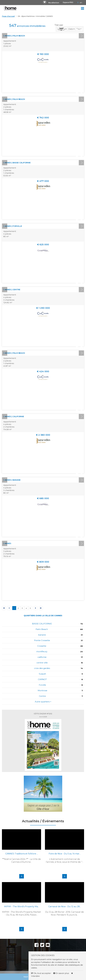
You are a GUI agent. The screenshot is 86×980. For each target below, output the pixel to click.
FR (78, 3)
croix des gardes (42, 668)
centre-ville (42, 663)
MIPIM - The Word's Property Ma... (22, 907)
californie (42, 657)
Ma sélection (54, 3)
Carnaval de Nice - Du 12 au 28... (65, 907)
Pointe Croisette (42, 640)
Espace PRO (68, 2)
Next (81, 36)
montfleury (42, 651)
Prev (5, 36)
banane (42, 635)
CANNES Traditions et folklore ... (22, 854)
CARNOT (42, 679)
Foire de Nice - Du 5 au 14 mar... (65, 854)
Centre (42, 696)
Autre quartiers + (43, 702)
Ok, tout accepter (41, 973)
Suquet (42, 674)
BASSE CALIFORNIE (42, 624)
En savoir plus (61, 973)
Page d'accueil (8, 16)
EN (81, 3)
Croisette (42, 646)
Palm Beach (42, 629)
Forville (42, 685)
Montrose (42, 690)
